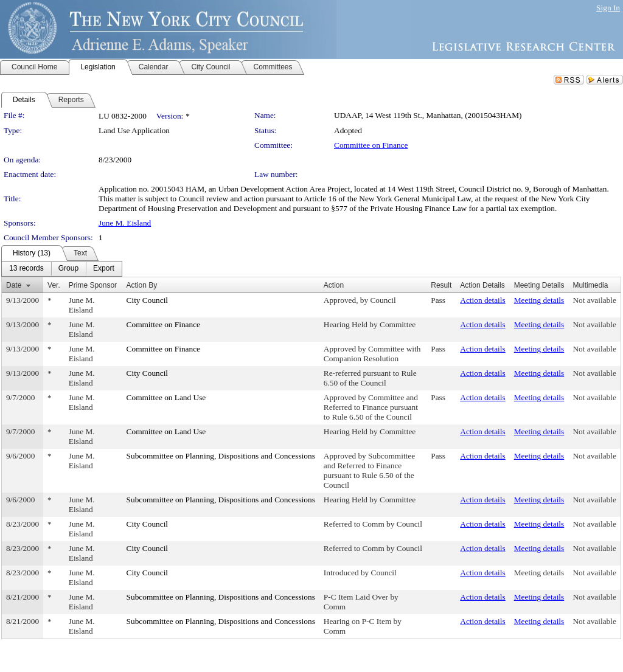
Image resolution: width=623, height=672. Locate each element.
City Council (148, 300)
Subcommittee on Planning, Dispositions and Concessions (221, 456)
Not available (594, 300)
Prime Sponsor (93, 285)
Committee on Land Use (166, 397)
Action (334, 285)
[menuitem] (26, 269)
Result (441, 285)
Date (14, 285)
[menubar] (62, 269)
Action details (482, 300)
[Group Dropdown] (68, 269)
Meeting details (539, 300)
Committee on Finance (371, 145)
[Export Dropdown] (104, 269)
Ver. (54, 285)
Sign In (608, 8)
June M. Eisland (125, 223)
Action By (142, 285)
